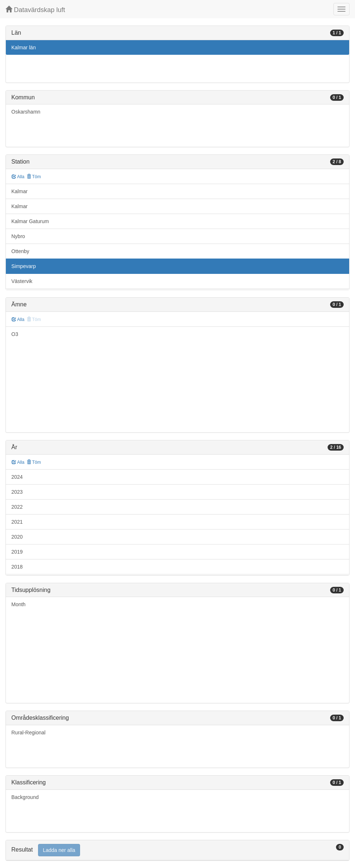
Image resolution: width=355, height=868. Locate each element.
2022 (17, 507)
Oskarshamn (26, 112)
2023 (17, 492)
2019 (17, 552)
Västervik (22, 281)
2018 (17, 567)
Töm (34, 177)
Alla (18, 177)
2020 (17, 537)
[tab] (177, 850)
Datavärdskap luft (35, 10)
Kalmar (19, 191)
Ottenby (20, 251)
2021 (17, 522)
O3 (15, 334)
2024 (17, 477)
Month (18, 604)
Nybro (18, 236)
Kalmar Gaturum (30, 221)
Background (25, 797)
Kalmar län (24, 47)
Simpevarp (24, 266)
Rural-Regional (28, 733)
